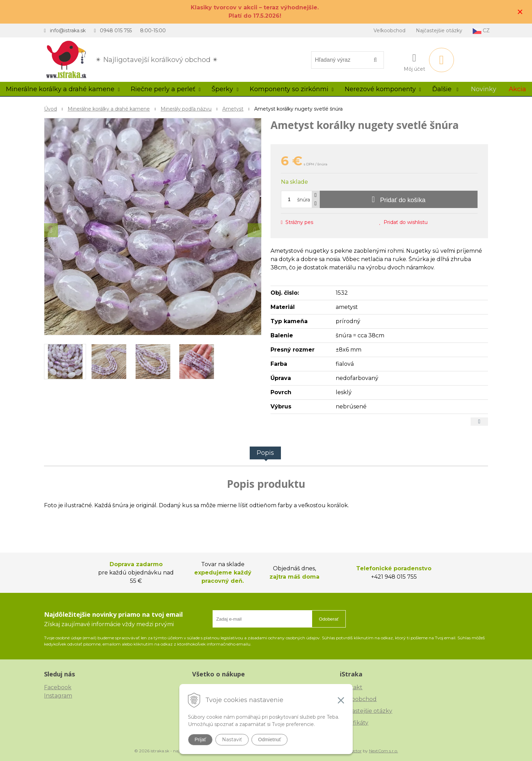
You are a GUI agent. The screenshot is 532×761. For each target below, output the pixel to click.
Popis (265, 453)
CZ (481, 31)
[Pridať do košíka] (399, 199)
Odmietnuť (269, 740)
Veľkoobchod (389, 31)
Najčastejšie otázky (439, 31)
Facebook (58, 687)
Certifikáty (354, 723)
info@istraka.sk (68, 31)
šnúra (304, 200)
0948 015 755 (116, 31)
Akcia (517, 89)
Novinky (484, 89)
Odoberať (329, 619)
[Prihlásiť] (414, 61)
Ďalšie (445, 89)
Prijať (200, 740)
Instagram (58, 696)
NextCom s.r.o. (384, 751)
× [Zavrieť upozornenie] (520, 12)
